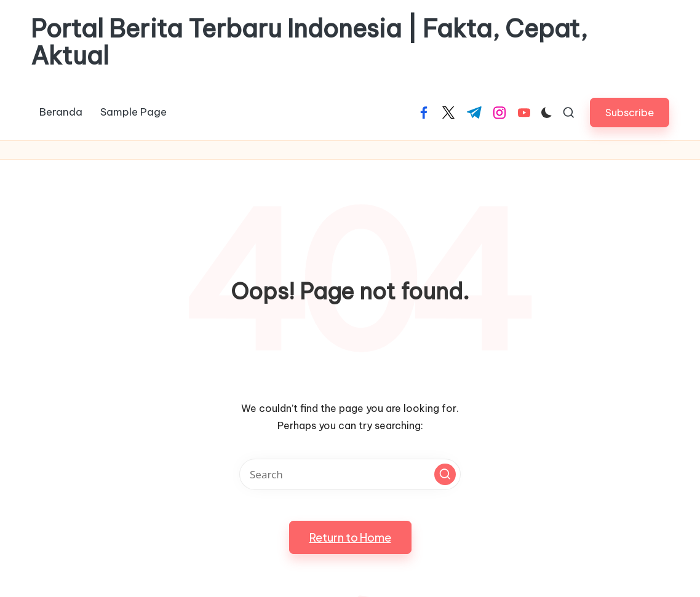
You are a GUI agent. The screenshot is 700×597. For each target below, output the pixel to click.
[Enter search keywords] (350, 474)
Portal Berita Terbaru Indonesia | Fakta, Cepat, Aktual (309, 42)
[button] (630, 112)
